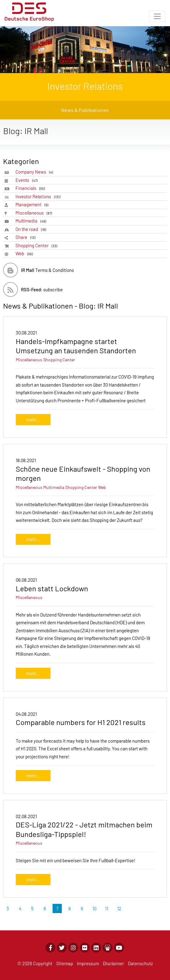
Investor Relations (39, 197)
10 (94, 908)
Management (33, 205)
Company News (35, 172)
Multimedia (32, 221)
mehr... (33, 420)
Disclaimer (113, 963)
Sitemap (65, 963)
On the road (32, 229)
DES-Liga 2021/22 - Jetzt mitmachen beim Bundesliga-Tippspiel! (84, 829)
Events (28, 180)
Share (26, 237)
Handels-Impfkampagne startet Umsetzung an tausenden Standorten (76, 346)
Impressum (88, 963)
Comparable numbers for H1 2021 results (81, 722)
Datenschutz (140, 963)
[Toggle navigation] (157, 16)
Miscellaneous (35, 213)
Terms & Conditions (47, 270)
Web (25, 254)
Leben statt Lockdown (52, 588)
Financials (31, 188)
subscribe (42, 289)
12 (119, 908)
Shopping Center (37, 246)
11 (107, 908)
